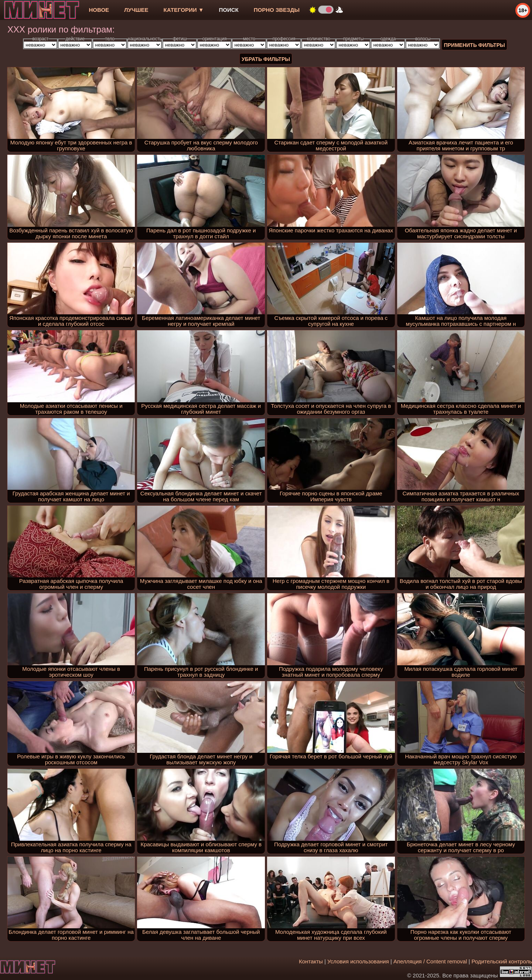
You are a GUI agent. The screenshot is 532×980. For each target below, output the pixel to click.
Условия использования (358, 961)
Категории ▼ (184, 10)
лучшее (136, 10)
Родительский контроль (502, 961)
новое (99, 10)
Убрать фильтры (266, 59)
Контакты (311, 961)
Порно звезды (277, 10)
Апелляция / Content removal (430, 961)
